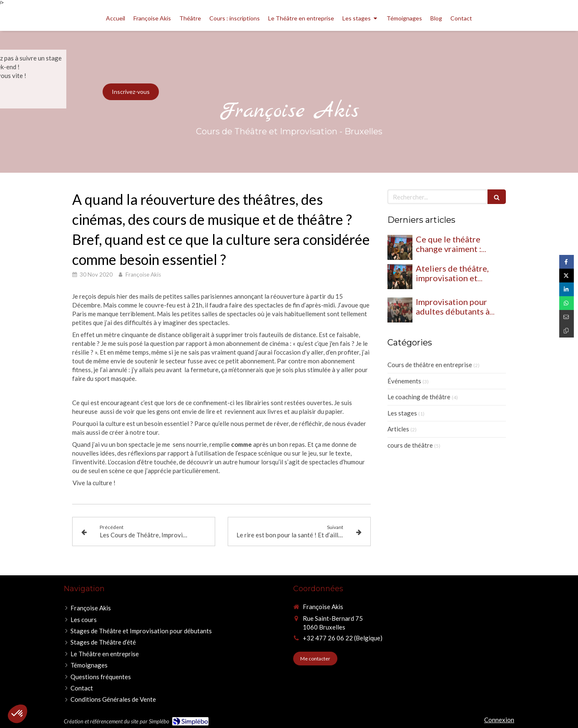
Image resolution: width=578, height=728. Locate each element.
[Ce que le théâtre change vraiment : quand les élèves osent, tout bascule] (400, 247)
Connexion (499, 720)
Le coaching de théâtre (419, 397)
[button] (18, 714)
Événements (404, 381)
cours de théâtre (410, 445)
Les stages (402, 413)
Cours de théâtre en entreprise (430, 365)
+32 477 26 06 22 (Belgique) (343, 638)
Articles (398, 429)
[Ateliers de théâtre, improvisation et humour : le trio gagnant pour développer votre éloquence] (400, 277)
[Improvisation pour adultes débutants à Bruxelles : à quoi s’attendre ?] (400, 310)
